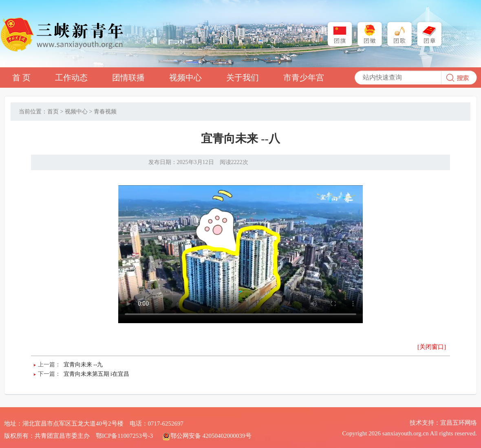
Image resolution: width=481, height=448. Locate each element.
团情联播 (128, 78)
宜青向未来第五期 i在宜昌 (96, 374)
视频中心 (185, 78)
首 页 (21, 78)
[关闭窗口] (432, 347)
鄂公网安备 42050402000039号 (207, 436)
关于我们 (243, 78)
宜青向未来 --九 (83, 365)
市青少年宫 (304, 78)
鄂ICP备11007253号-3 (124, 436)
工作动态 (71, 78)
